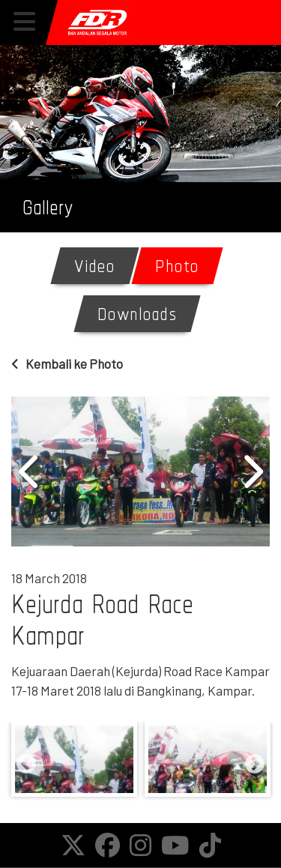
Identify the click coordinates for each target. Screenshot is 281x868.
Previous (30, 471)
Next (251, 471)
